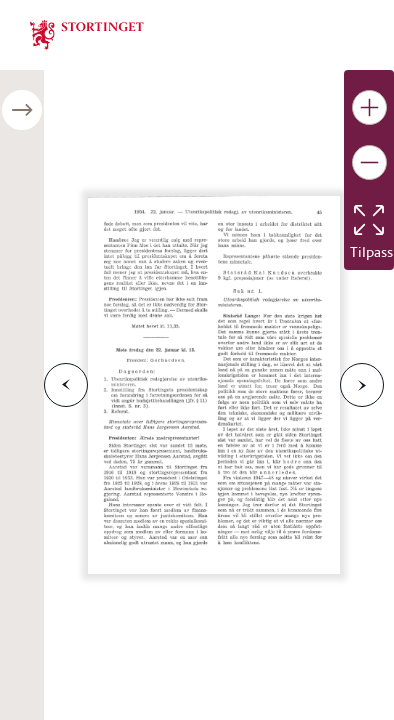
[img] (87, 33)
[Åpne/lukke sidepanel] (22, 110)
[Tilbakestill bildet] (369, 220)
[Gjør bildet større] (369, 107)
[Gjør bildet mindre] (369, 162)
